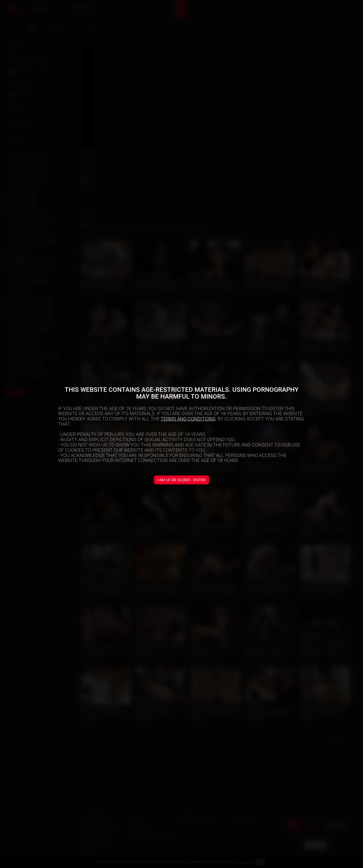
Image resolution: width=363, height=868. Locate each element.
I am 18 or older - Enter (181, 480)
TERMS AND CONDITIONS (188, 419)
